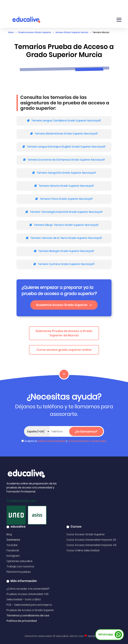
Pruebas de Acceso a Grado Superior (30, 610)
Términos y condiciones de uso (28, 615)
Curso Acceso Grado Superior (86, 534)
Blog (9, 534)
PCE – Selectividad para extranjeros (29, 605)
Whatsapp (110, 635)
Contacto (13, 540)
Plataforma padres (19, 572)
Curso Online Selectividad (83, 550)
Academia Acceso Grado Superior (64, 305)
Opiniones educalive (19, 561)
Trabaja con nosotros (20, 566)
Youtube (12, 545)
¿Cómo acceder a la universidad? (28, 589)
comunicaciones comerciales (87, 441)
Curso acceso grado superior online (64, 350)
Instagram (13, 556)
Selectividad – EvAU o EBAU (24, 599)
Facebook (13, 550)
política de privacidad (51, 441)
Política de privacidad (22, 621)
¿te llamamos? (86, 432)
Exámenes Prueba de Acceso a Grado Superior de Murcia (64, 333)
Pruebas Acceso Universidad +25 (27, 594)
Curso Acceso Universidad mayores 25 (91, 540)
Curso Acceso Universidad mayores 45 (91, 545)
